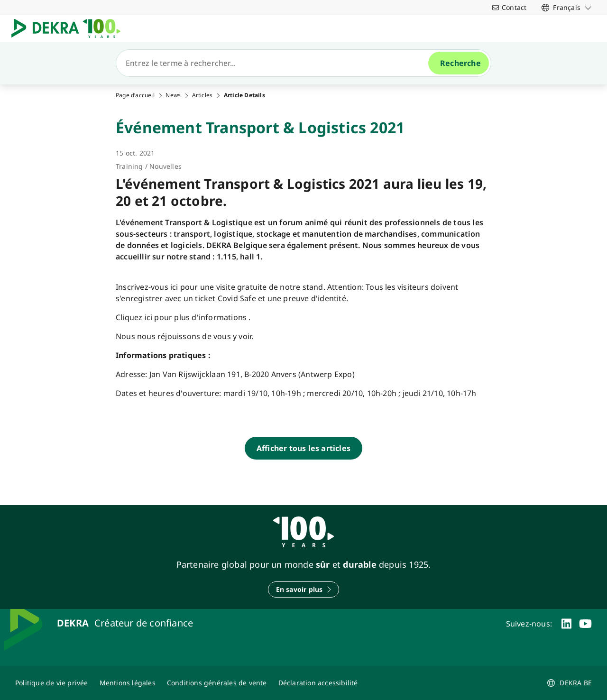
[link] (567, 7)
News (173, 95)
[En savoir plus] (304, 589)
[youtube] (585, 624)
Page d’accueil (135, 95)
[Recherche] (276, 63)
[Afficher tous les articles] (303, 448)
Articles (202, 95)
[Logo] (70, 28)
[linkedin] (566, 624)
